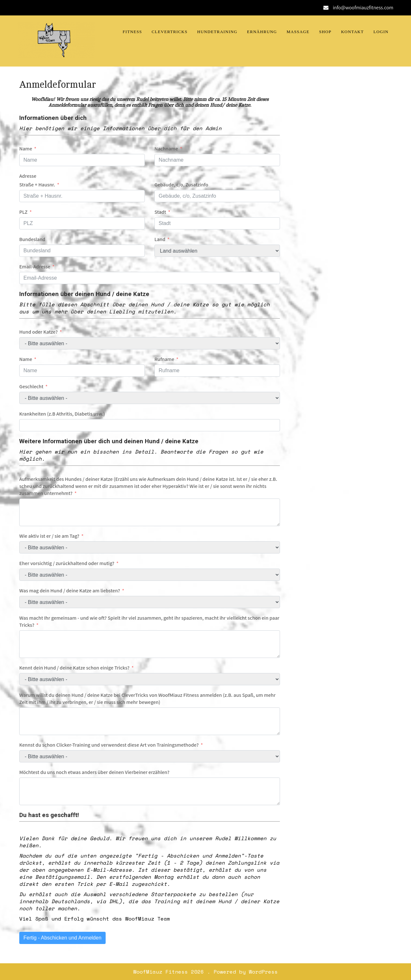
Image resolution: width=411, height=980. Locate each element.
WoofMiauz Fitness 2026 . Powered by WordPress (205, 972)
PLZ (23, 212)
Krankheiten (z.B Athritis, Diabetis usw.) (62, 414)
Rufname (164, 359)
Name (26, 149)
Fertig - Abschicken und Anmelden (62, 938)
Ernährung (262, 32)
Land (160, 239)
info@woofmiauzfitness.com (363, 8)
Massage (298, 32)
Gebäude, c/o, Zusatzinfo (181, 185)
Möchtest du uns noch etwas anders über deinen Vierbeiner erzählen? (94, 772)
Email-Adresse (35, 267)
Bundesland (32, 239)
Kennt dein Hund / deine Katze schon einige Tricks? (74, 668)
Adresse (28, 176)
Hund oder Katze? (39, 332)
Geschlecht (31, 387)
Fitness (132, 32)
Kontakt (352, 32)
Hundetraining (217, 32)
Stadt (160, 212)
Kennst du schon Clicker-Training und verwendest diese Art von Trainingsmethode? (109, 745)
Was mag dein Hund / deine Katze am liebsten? (70, 591)
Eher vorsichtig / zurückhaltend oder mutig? (67, 563)
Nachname (166, 149)
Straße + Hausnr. (37, 185)
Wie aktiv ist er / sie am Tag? (49, 536)
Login (381, 32)
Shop (325, 32)
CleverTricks (170, 32)
